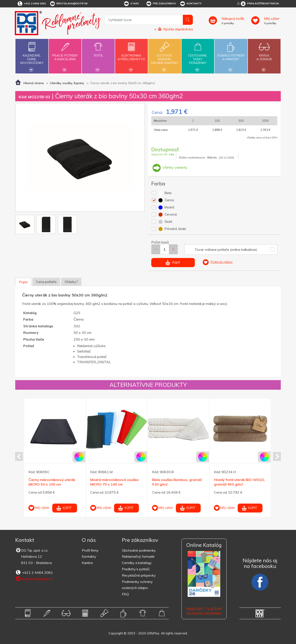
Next (277, 456)
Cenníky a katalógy (137, 563)
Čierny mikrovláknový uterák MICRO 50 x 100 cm (52, 482)
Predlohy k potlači (136, 569)
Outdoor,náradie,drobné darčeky (165, 56)
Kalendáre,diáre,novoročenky (32, 56)
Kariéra (87, 563)
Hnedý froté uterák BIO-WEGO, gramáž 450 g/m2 (239, 482)
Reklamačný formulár (138, 556)
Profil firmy (90, 550)
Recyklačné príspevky (139, 575)
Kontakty (191, 4)
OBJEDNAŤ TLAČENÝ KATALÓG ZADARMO (204, 611)
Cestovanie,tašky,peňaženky (198, 56)
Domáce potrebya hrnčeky (231, 55)
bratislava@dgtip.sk (69, 4)
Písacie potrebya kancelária (65, 55)
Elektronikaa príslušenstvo (131, 55)
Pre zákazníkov (161, 4)
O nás (131, 4)
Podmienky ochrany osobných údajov (137, 585)
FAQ (125, 594)
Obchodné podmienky (139, 550)
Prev (19, 456)
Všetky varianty (169, 167)
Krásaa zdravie (264, 55)
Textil (98, 53)
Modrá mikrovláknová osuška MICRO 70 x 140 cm (114, 482)
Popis (23, 282)
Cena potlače (46, 282)
